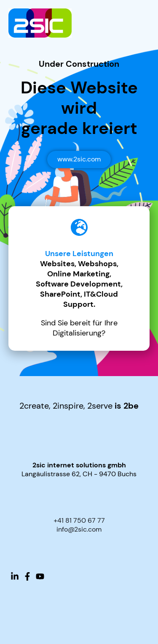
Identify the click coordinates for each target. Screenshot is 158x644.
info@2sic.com (79, 529)
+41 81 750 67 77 (79, 520)
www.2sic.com (79, 159)
